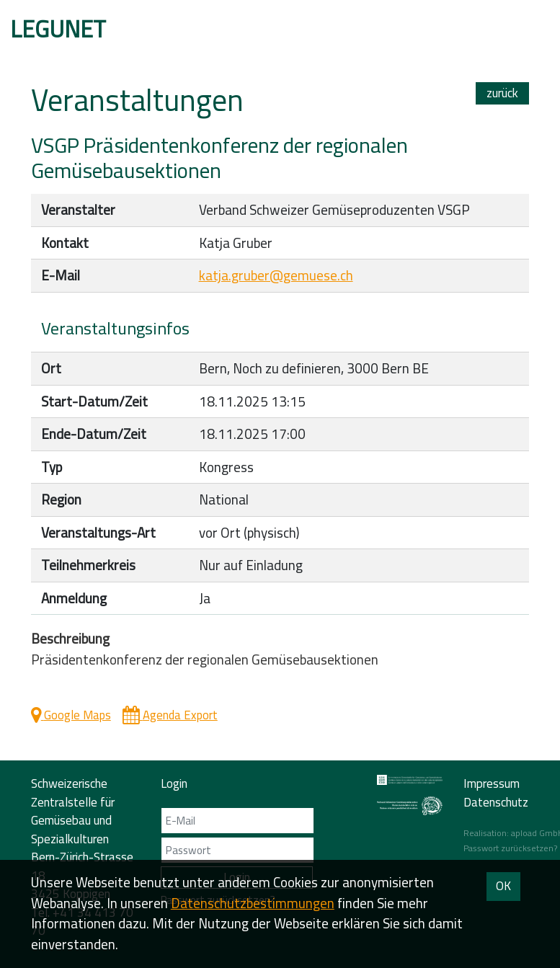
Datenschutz (496, 802)
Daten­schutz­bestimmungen (253, 903)
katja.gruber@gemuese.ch (276, 275)
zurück (502, 93)
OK (503, 886)
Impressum (492, 783)
